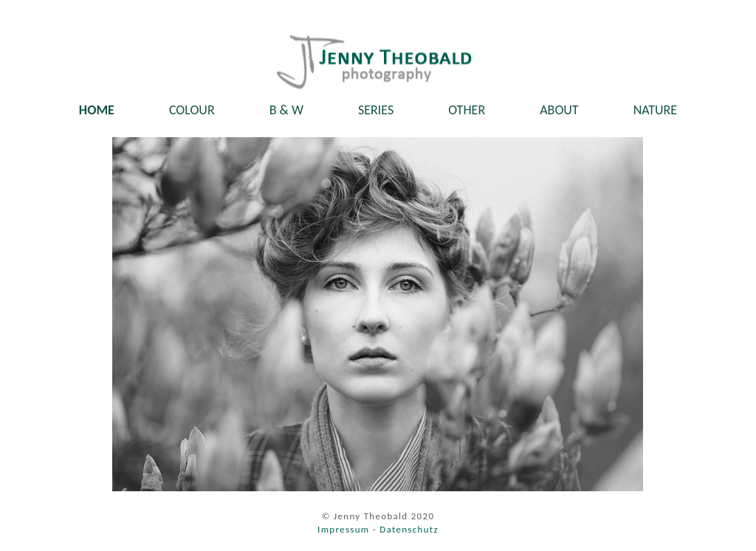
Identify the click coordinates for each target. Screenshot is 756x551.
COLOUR (192, 110)
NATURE (656, 110)
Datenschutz (409, 529)
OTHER (467, 110)
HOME (97, 110)
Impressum (343, 529)
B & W (286, 110)
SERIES (376, 110)
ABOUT (559, 110)
